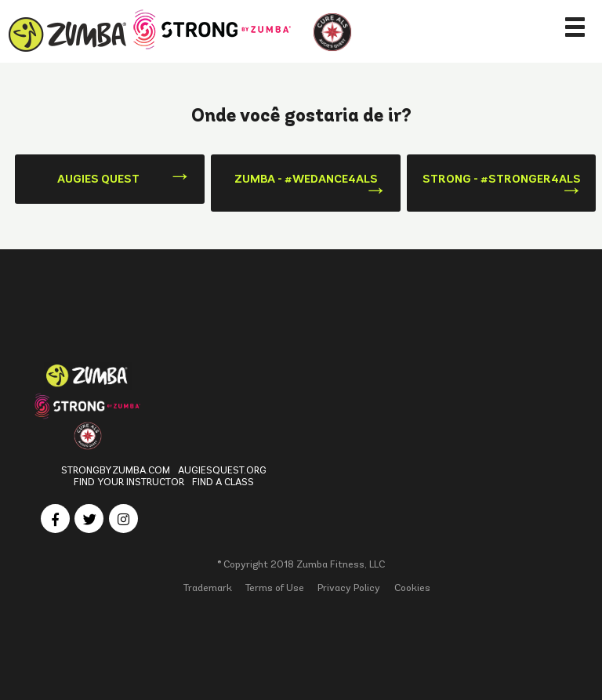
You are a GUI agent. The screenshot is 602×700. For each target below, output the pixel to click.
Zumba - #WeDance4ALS (306, 179)
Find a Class (223, 482)
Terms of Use (275, 588)
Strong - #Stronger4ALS (502, 179)
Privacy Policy (349, 588)
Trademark (208, 588)
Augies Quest (98, 179)
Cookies (412, 588)
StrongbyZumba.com (116, 470)
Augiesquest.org (222, 470)
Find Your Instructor (129, 482)
